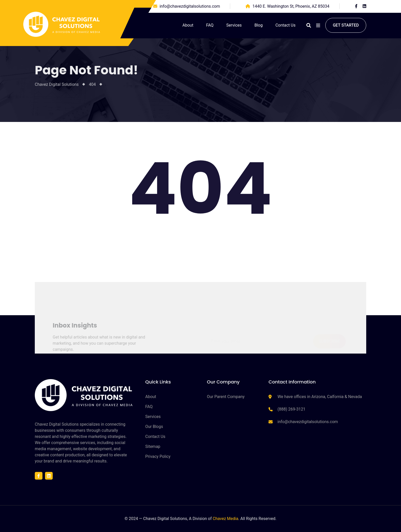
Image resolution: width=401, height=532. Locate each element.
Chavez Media (226, 519)
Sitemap (153, 446)
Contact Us (286, 25)
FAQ (210, 25)
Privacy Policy (158, 456)
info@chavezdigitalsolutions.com (190, 6)
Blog (259, 25)
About (188, 25)
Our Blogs (154, 427)
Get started (346, 25)
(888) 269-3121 (291, 409)
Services (234, 25)
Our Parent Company (226, 397)
